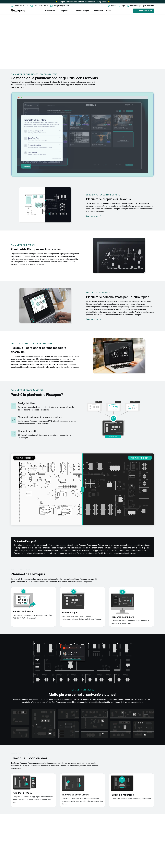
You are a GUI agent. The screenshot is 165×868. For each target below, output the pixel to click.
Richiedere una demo (144, 11)
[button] (112, 6)
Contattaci (18, 52)
